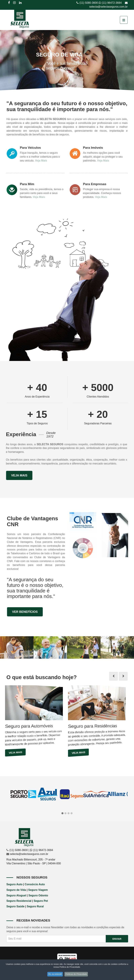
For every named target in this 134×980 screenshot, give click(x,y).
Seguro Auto (14, 884)
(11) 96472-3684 (112, 3)
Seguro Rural (35, 906)
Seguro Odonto (38, 895)
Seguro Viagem (38, 890)
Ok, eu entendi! (55, 975)
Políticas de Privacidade (77, 975)
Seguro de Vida (16, 890)
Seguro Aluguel (16, 895)
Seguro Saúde (15, 906)
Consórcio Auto (35, 884)
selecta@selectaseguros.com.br (108, 7)
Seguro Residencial (19, 901)
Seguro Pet (41, 901)
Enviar (117, 939)
